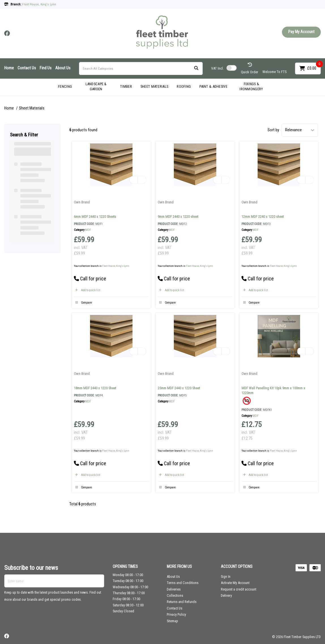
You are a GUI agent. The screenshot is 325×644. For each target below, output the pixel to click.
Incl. (217, 68)
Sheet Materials (32, 108)
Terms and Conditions (183, 583)
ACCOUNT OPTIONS (237, 566)
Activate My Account (235, 583)
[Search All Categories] (141, 68)
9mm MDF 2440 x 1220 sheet (178, 217)
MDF (88, 230)
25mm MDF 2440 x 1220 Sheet (179, 388)
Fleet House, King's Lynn (116, 266)
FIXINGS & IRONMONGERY (251, 87)
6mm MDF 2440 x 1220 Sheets (95, 217)
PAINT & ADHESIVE (213, 86)
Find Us (46, 68)
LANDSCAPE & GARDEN (96, 87)
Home (9, 68)
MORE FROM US (179, 566)
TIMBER (126, 86)
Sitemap (172, 621)
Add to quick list (87, 290)
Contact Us (27, 68)
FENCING (65, 86)
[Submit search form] (196, 68)
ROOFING (184, 86)
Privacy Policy (176, 614)
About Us (63, 68)
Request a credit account (239, 589)
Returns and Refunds (182, 602)
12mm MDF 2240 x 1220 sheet (263, 217)
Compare (83, 303)
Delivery (226, 595)
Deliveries (174, 589)
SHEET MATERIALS (154, 86)
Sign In (226, 577)
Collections (175, 595)
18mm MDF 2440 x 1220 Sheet (95, 388)
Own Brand (82, 202)
